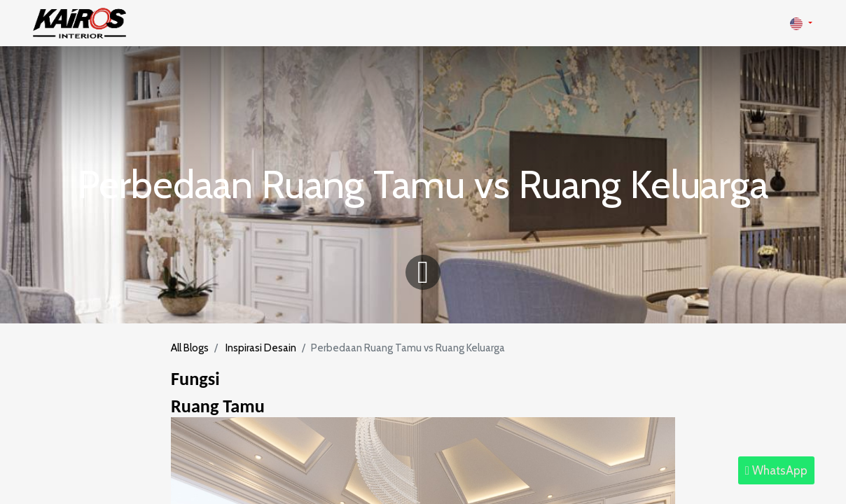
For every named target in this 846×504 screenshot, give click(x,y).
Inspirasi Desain (261, 348)
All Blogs (190, 348)
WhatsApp (776, 470)
